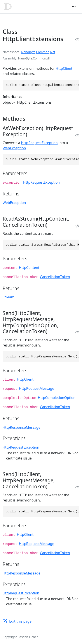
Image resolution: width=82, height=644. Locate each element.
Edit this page (20, 621)
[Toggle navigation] (74, 7)
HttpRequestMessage (37, 388)
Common (43, 52)
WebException (14, 148)
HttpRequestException (39, 143)
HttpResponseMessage (22, 427)
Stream (9, 297)
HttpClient (64, 68)
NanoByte (28, 52)
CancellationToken (55, 277)
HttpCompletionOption (57, 398)
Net (53, 52)
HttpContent (29, 268)
